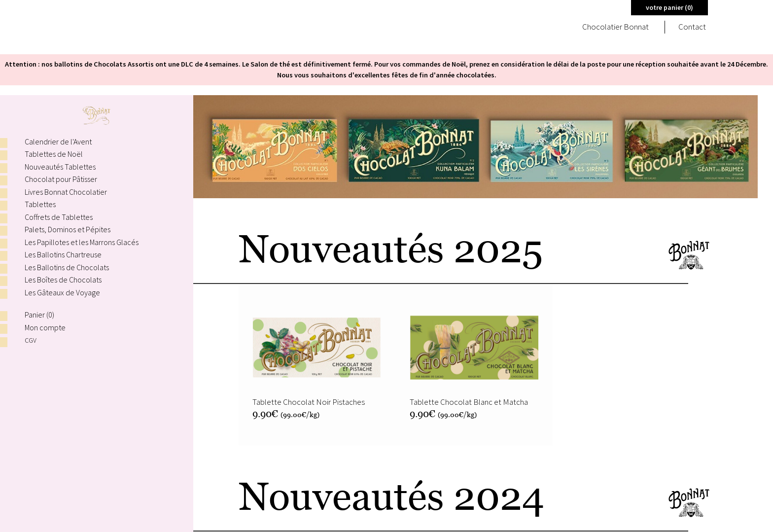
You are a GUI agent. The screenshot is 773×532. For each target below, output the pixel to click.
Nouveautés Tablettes (60, 167)
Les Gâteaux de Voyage (62, 292)
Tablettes (40, 204)
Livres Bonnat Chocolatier (66, 192)
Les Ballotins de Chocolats (67, 267)
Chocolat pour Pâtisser (61, 179)
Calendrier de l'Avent (58, 142)
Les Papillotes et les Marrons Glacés (82, 242)
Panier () (39, 315)
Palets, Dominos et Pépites (68, 229)
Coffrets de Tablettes (59, 217)
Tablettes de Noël (54, 154)
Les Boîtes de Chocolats (63, 280)
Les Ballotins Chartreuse (63, 254)
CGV (31, 340)
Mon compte (45, 327)
